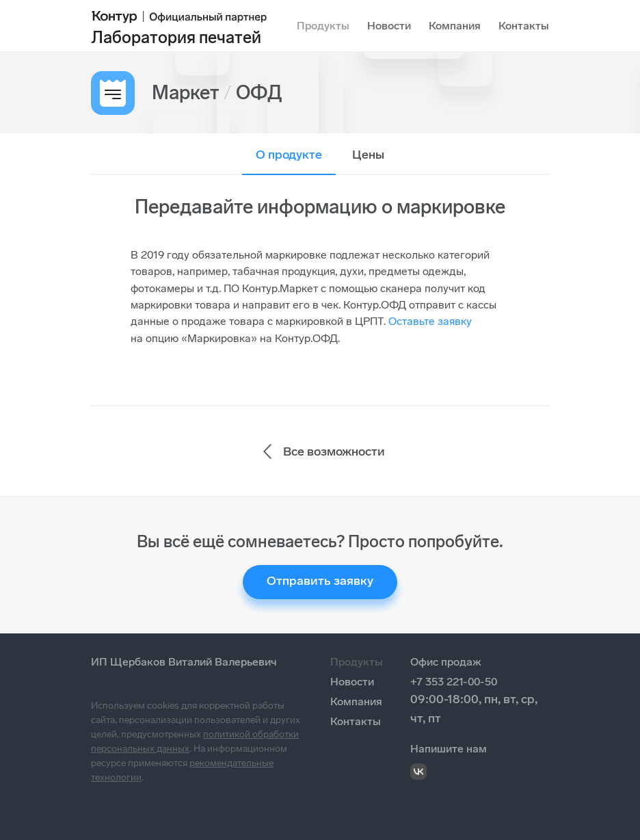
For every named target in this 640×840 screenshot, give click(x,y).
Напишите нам (449, 749)
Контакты (524, 26)
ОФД (259, 93)
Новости (389, 26)
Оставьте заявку (430, 321)
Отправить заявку (320, 581)
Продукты (323, 26)
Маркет (186, 93)
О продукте (289, 155)
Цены (368, 155)
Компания (455, 26)
